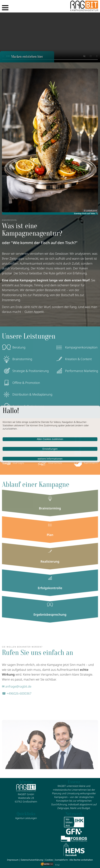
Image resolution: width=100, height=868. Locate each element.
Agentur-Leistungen (26, 818)
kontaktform (62, 860)
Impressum (13, 860)
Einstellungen (50, 449)
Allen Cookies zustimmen (50, 439)
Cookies (49, 860)
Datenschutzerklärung (32, 860)
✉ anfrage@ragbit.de (17, 686)
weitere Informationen (50, 459)
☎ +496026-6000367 (17, 693)
